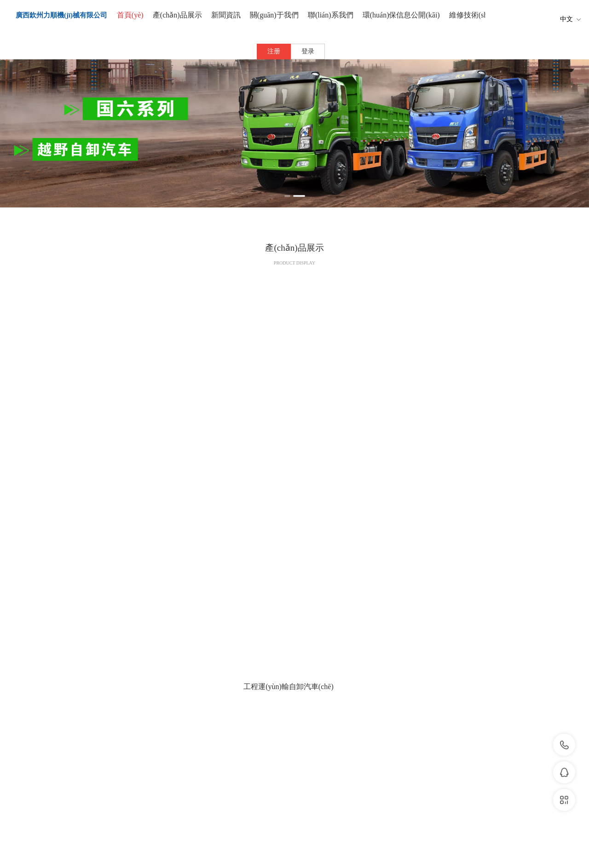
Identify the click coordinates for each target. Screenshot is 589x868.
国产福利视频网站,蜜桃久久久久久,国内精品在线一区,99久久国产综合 (85, 864)
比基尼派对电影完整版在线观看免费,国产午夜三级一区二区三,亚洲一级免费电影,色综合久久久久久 (121, 856)
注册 (274, 51)
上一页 (262, 583)
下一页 (327, 583)
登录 (308, 51)
